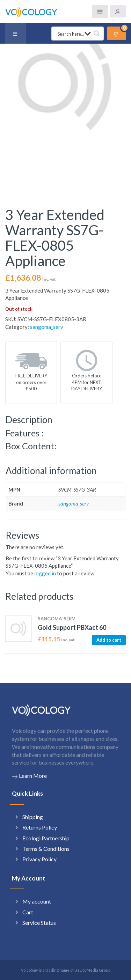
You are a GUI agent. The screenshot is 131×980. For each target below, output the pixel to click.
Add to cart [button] (109, 640)
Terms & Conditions (46, 849)
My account (37, 901)
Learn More (29, 776)
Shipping (33, 817)
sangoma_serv (47, 327)
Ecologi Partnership (46, 838)
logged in (45, 573)
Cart (28, 912)
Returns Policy (40, 827)
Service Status (39, 923)
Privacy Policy (39, 859)
